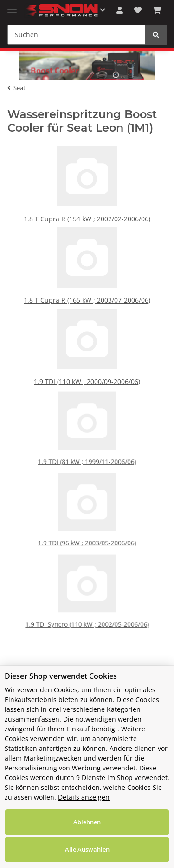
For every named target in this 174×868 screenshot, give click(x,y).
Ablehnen (87, 822)
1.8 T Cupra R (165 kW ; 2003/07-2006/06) (87, 306)
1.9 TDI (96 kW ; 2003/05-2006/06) (87, 542)
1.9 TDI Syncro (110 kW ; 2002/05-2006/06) (87, 623)
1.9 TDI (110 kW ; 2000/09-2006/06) (87, 387)
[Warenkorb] (157, 10)
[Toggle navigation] (12, 6)
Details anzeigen (84, 797)
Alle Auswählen (87, 849)
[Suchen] (77, 35)
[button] (120, 10)
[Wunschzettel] (138, 10)
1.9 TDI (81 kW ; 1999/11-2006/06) (87, 461)
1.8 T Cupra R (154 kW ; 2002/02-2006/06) (87, 225)
